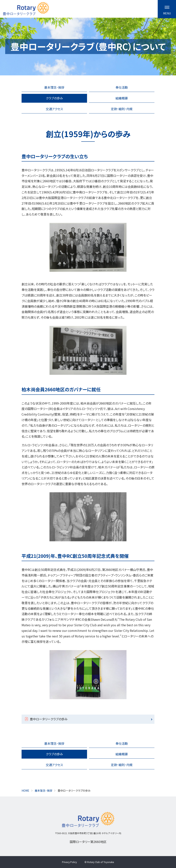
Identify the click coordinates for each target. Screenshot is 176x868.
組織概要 (122, 98)
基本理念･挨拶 (54, 87)
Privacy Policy (69, 862)
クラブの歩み (54, 98)
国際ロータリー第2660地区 (88, 842)
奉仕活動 (122, 87)
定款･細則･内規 (122, 109)
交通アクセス (54, 109)
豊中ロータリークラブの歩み (49, 719)
